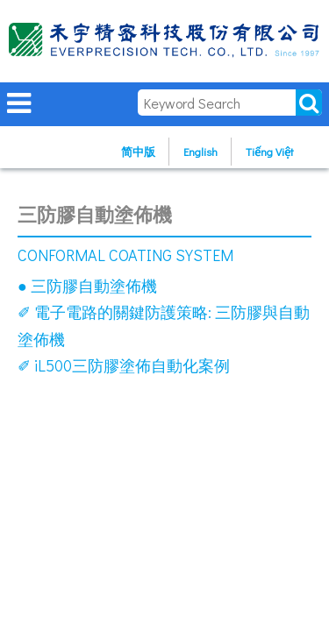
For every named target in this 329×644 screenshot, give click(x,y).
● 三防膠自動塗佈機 (87, 286)
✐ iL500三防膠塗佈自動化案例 (124, 365)
